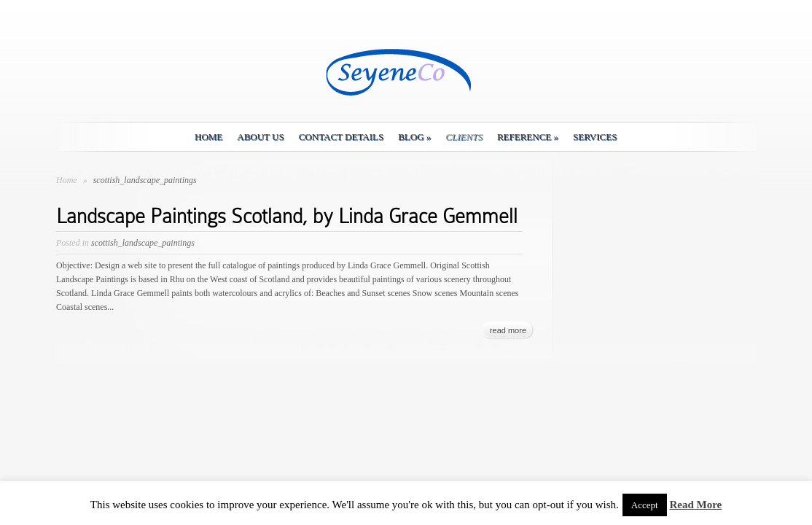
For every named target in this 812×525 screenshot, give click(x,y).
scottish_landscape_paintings (143, 243)
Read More (695, 505)
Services (595, 137)
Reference (528, 137)
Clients (464, 137)
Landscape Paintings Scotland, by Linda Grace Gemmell (287, 216)
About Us (260, 137)
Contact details (341, 137)
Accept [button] (645, 505)
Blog (414, 137)
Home (208, 137)
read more (508, 330)
